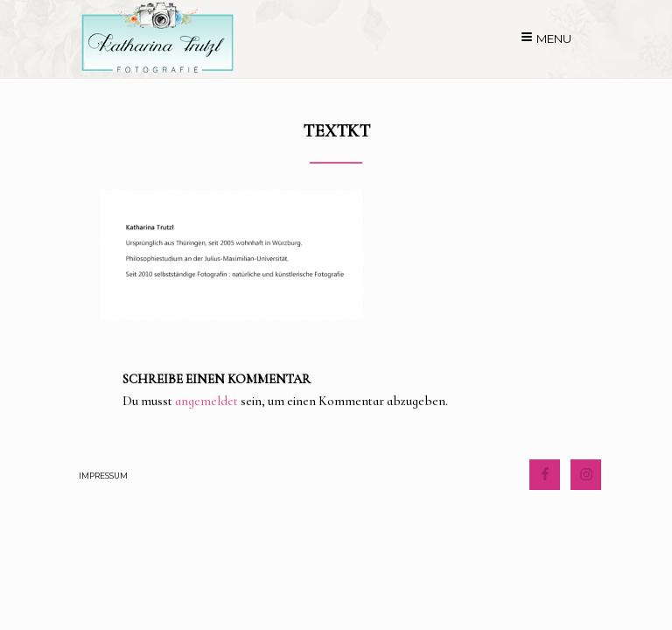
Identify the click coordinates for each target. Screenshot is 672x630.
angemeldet (206, 401)
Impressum (103, 476)
